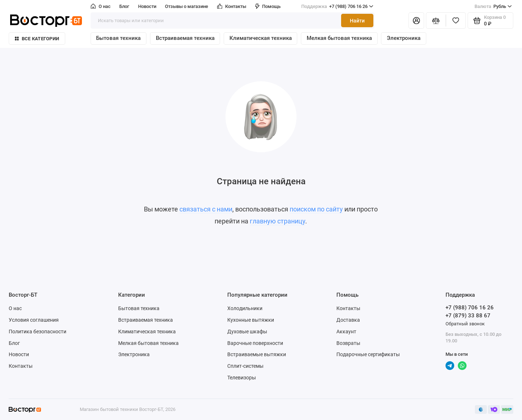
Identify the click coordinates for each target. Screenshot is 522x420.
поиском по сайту (316, 209)
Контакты (232, 6)
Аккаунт (346, 332)
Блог (124, 6)
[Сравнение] (436, 20)
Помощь (268, 6)
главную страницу (277, 221)
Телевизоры (242, 378)
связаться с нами (206, 209)
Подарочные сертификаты (368, 354)
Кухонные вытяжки (251, 320)
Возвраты (348, 343)
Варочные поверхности (255, 343)
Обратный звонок (465, 324)
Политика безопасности (38, 332)
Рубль (493, 6)
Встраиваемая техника (185, 38)
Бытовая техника (118, 38)
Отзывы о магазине (187, 6)
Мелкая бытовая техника (339, 38)
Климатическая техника (261, 38)
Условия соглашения (34, 320)
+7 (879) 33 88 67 (468, 316)
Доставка (348, 320)
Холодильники (245, 308)
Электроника (404, 38)
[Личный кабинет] (416, 20)
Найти (357, 21)
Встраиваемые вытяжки (257, 354)
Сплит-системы (245, 366)
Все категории (37, 39)
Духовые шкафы (247, 332)
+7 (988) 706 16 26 (337, 6)
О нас (101, 6)
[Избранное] (456, 20)
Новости (147, 6)
